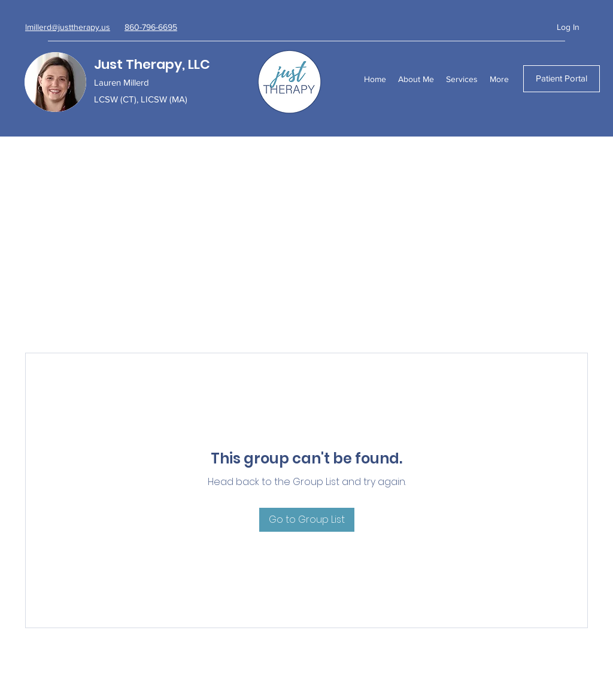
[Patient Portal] (562, 79)
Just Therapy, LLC (152, 64)
